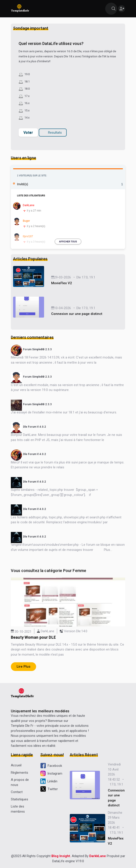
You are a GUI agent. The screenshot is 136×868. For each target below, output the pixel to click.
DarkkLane (98, 856)
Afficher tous (68, 242)
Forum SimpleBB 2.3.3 (37, 349)
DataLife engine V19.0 (68, 861)
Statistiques (19, 799)
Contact (17, 792)
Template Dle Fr (22, 726)
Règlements (19, 773)
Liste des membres (18, 809)
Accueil (16, 765)
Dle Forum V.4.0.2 (34, 427)
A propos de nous (20, 782)
